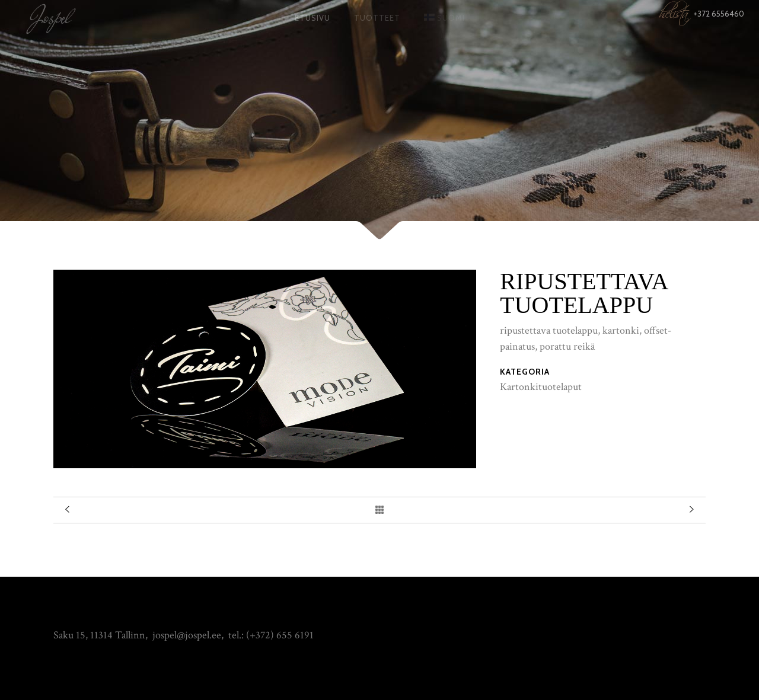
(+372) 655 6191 (280, 635)
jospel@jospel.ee (187, 635)
